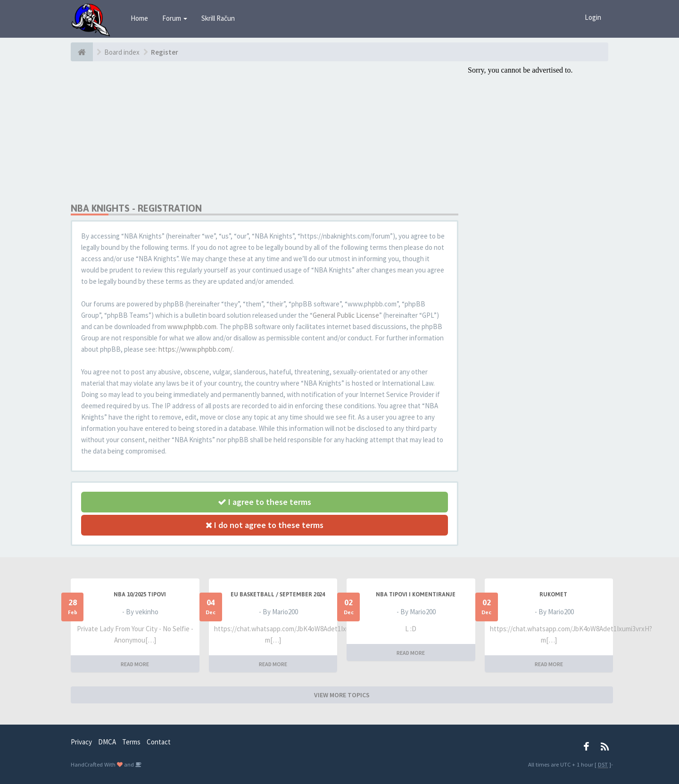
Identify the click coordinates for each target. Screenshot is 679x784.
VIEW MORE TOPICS (342, 695)
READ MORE (135, 664)
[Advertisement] (265, 132)
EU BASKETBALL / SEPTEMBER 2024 (278, 594)
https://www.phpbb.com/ (195, 349)
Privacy (81, 742)
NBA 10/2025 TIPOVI (140, 594)
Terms (131, 742)
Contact (159, 742)
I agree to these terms (265, 502)
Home (139, 18)
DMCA (107, 742)
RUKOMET (553, 594)
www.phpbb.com (192, 326)
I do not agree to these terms (265, 525)
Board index (122, 52)
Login (593, 17)
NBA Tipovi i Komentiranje (416, 594)
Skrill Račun (218, 18)
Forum (175, 18)
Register (165, 52)
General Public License (346, 315)
